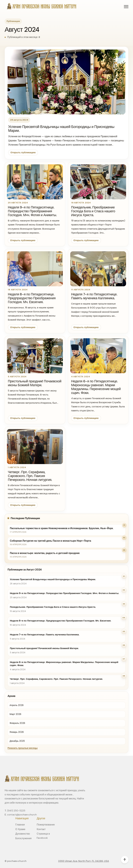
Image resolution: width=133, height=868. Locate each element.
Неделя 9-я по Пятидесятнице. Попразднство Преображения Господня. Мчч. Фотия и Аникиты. (32, 211)
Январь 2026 (17, 732)
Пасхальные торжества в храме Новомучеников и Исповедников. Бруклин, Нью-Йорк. (62, 528)
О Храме (20, 829)
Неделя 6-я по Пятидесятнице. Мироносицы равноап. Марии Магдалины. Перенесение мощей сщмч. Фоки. (96, 387)
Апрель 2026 (17, 705)
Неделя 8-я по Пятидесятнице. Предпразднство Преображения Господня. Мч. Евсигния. (32, 298)
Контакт (41, 829)
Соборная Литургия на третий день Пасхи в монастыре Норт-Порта (50, 541)
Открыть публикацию (23, 152)
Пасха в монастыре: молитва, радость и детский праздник (45, 553)
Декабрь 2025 (17, 741)
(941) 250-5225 (16, 811)
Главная (20, 825)
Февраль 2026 (17, 723)
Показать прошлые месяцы (23, 748)
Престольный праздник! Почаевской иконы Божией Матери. (35, 383)
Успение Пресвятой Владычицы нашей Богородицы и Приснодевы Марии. (61, 129)
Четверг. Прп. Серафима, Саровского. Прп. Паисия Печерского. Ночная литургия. (30, 476)
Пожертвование (46, 825)
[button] (126, 7)
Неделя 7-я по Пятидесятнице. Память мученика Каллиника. (94, 296)
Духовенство (23, 834)
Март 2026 (15, 714)
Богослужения (23, 838)
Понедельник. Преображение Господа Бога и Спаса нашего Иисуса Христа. (93, 211)
